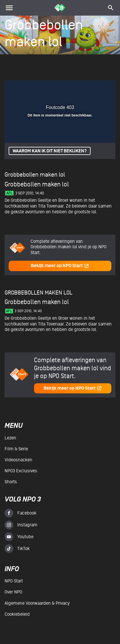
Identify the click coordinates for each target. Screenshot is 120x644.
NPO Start (14, 581)
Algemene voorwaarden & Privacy (37, 603)
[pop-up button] (85, 88)
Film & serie (16, 449)
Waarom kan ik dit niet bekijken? (50, 151)
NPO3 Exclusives (21, 471)
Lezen (10, 438)
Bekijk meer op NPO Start (60, 266)
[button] (96, 88)
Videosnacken (18, 460)
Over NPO (13, 592)
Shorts (11, 482)
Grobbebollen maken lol (35, 175)
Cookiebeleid (17, 614)
